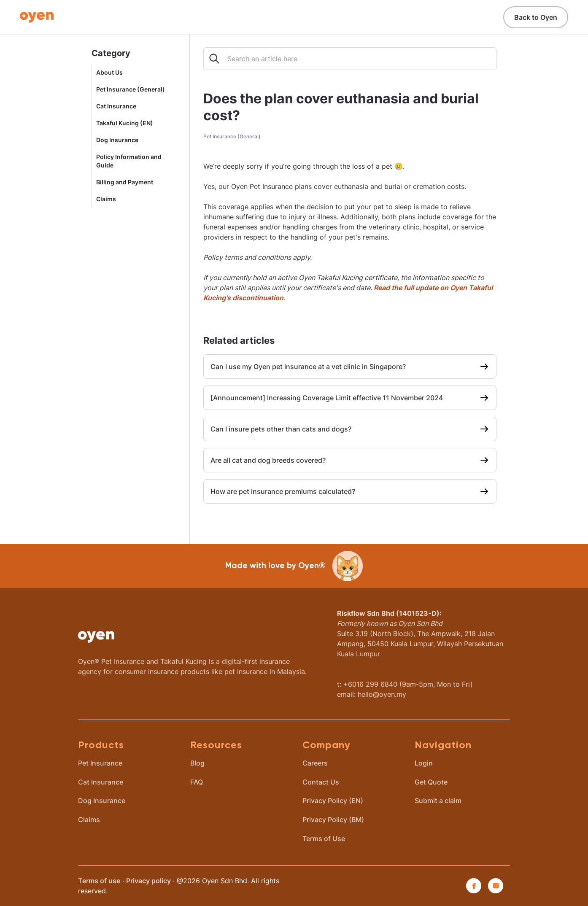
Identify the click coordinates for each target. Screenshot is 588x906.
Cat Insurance (116, 106)
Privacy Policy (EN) (333, 801)
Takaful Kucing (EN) (125, 123)
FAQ (197, 782)
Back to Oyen (536, 17)
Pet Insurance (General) (131, 89)
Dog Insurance (117, 140)
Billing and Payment (125, 182)
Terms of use (99, 881)
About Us (109, 73)
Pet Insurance (100, 763)
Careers (315, 763)
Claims (106, 199)
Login (424, 763)
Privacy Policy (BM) (333, 820)
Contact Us (321, 782)
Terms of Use (324, 839)
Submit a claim (438, 801)
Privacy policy (148, 881)
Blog (197, 763)
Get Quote (431, 782)
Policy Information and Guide (129, 161)
